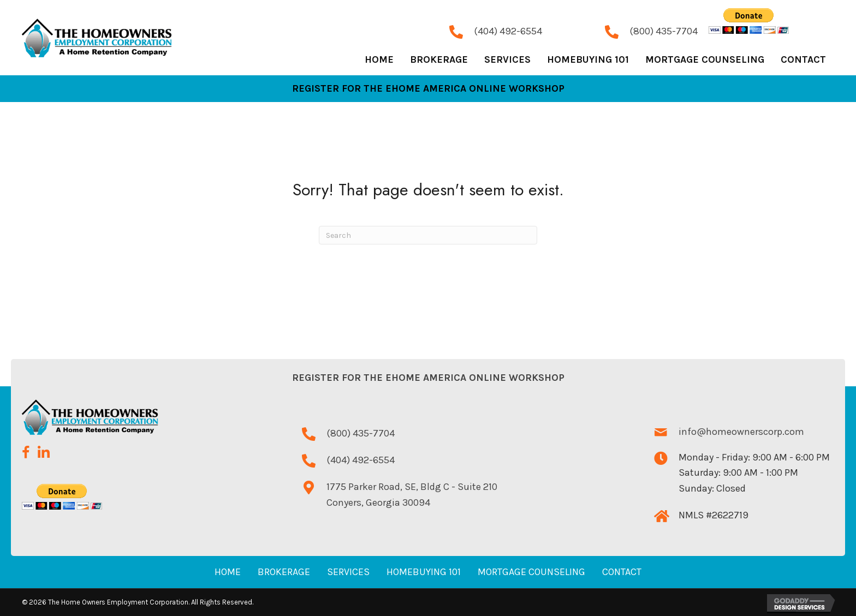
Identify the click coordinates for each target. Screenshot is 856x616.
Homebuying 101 (424, 572)
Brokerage (284, 572)
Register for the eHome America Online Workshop (428, 378)
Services (348, 572)
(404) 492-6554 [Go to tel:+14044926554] (508, 31)
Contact (622, 572)
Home (228, 572)
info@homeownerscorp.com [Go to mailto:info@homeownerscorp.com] (741, 432)
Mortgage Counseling (531, 572)
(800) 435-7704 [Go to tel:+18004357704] (664, 31)
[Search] (428, 235)
